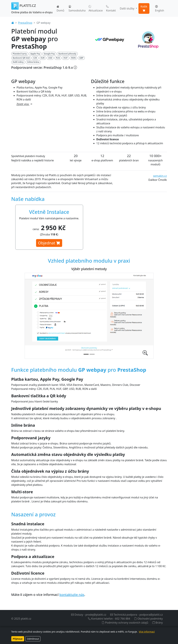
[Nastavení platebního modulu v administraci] (92, 354)
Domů (60, 8)
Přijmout (18, 639)
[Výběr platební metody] (86, 354)
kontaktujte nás (72, 595)
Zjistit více (24, 104)
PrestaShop (25, 23)
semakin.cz (160, 176)
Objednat (49, 243)
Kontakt (111, 8)
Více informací (147, 632)
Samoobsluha (77, 8)
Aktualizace (96, 8)
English (160, 8)
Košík (144, 8)
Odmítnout (33, 639)
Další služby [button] (127, 8)
